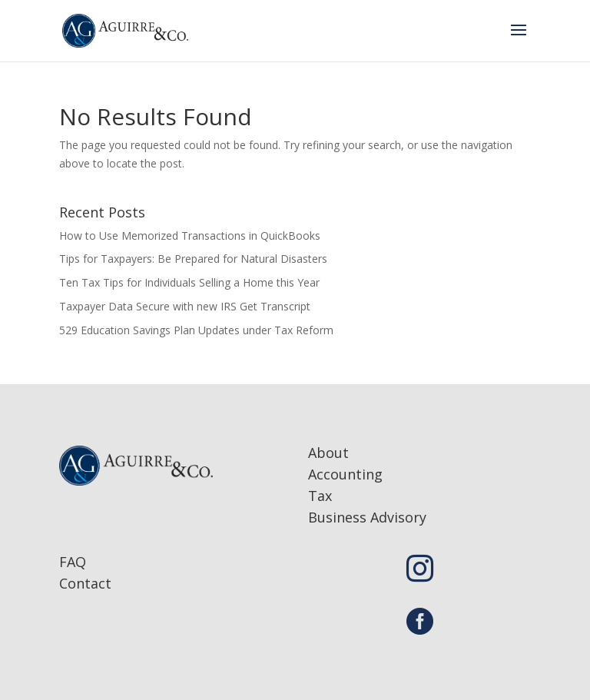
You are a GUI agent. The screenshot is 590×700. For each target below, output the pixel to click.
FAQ (73, 562)
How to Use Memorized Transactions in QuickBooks (190, 236)
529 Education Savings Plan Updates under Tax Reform (196, 330)
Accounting (345, 474)
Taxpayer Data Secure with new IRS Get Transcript (185, 306)
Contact (85, 583)
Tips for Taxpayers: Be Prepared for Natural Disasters (193, 259)
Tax (320, 496)
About (328, 453)
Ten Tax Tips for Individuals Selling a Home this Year (189, 282)
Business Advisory (367, 517)
